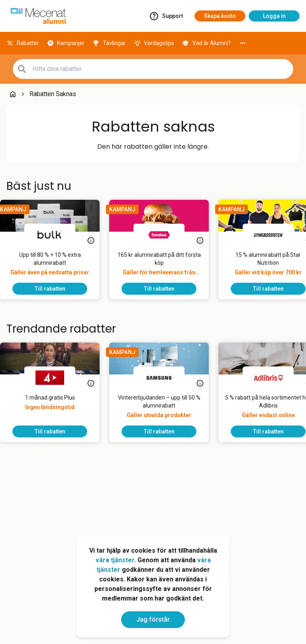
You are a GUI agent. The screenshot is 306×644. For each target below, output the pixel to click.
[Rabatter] (23, 43)
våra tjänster (115, 560)
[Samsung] (165, 378)
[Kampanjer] (66, 43)
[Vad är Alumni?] (206, 43)
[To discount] (56, 289)
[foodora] (165, 235)
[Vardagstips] (154, 43)
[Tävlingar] (109, 43)
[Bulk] (56, 235)
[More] (243, 43)
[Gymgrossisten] (275, 235)
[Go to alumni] (38, 16)
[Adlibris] (275, 378)
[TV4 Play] (56, 378)
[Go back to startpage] (13, 94)
